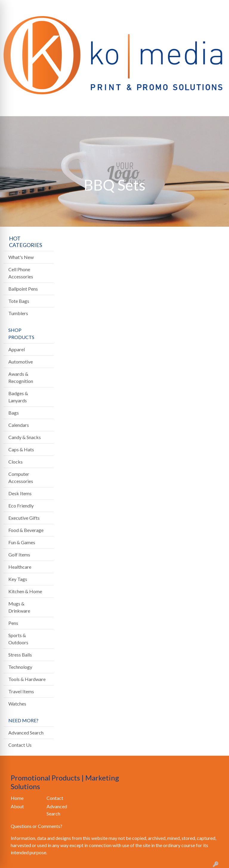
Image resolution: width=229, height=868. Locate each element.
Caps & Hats (21, 449)
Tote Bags (19, 301)
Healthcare (20, 567)
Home (17, 798)
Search (154, 6)
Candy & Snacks (25, 437)
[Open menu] (217, 108)
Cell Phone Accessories (21, 273)
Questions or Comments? (37, 826)
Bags (14, 413)
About (17, 806)
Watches (17, 704)
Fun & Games (22, 542)
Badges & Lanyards (18, 397)
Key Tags (18, 579)
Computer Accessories (21, 477)
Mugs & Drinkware (19, 607)
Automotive (21, 362)
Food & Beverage (26, 530)
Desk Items (20, 493)
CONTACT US (72, 6)
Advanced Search (26, 733)
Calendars (19, 425)
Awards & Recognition (21, 377)
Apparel (17, 349)
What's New (21, 257)
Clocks (16, 462)
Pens (13, 623)
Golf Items (19, 555)
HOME (13, 6)
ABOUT (34, 6)
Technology (20, 667)
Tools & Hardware (27, 679)
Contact (55, 798)
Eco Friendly (21, 506)
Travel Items (21, 691)
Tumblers (18, 313)
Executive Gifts (24, 518)
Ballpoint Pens (23, 289)
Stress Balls (20, 655)
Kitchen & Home (25, 591)
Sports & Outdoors (18, 639)
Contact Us (20, 745)
